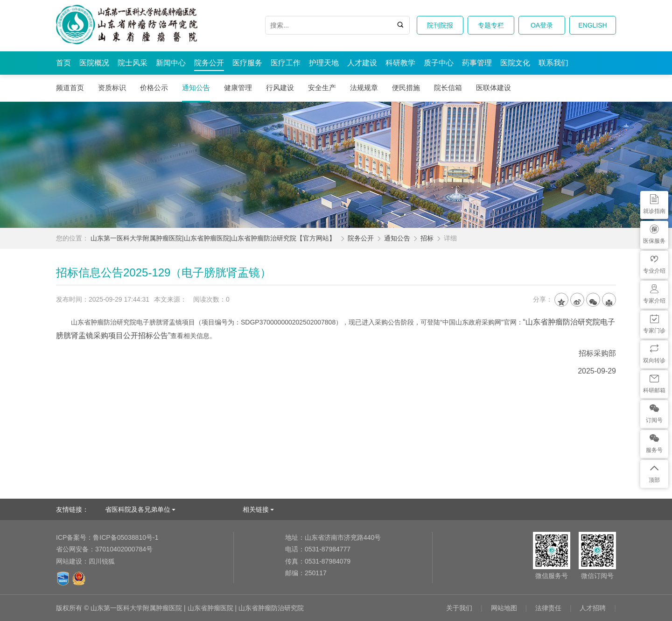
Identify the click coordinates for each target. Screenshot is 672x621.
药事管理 (477, 63)
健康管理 (238, 88)
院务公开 (209, 63)
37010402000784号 (104, 549)
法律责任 (548, 608)
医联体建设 (493, 88)
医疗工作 (286, 63)
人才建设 (362, 63)
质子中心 (439, 63)
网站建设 (69, 561)
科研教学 (400, 63)
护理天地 (324, 63)
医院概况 (94, 63)
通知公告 (196, 88)
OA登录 (542, 25)
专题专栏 (491, 25)
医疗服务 (247, 63)
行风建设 (280, 88)
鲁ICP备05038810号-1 (107, 537)
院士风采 (133, 63)
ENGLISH (592, 25)
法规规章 (364, 88)
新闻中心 (171, 63)
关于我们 (459, 608)
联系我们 (553, 63)
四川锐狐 (102, 561)
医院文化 (515, 63)
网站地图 (504, 608)
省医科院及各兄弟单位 (138, 509)
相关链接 (256, 509)
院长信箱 (448, 88)
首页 (63, 63)
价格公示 (154, 88)
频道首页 (70, 88)
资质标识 (112, 88)
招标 (427, 238)
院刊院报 (440, 25)
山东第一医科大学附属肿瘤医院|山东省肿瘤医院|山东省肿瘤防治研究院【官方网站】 (213, 238)
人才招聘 (593, 608)
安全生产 (322, 88)
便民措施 (406, 88)
